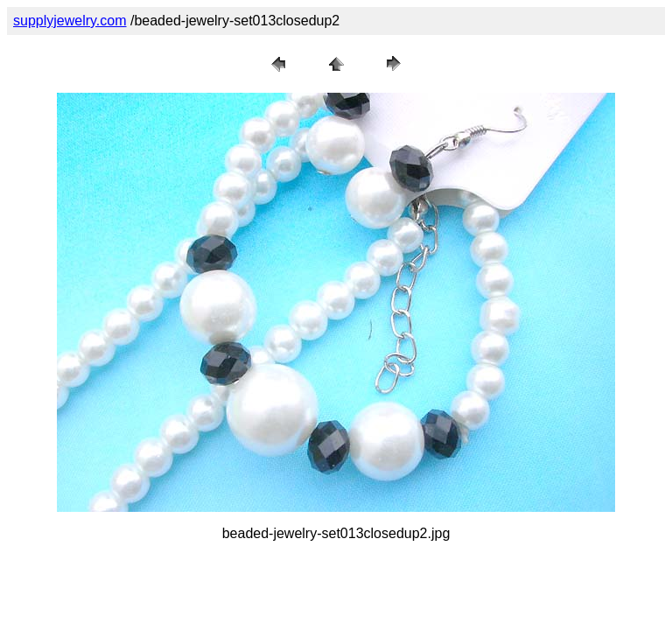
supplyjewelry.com (70, 21)
